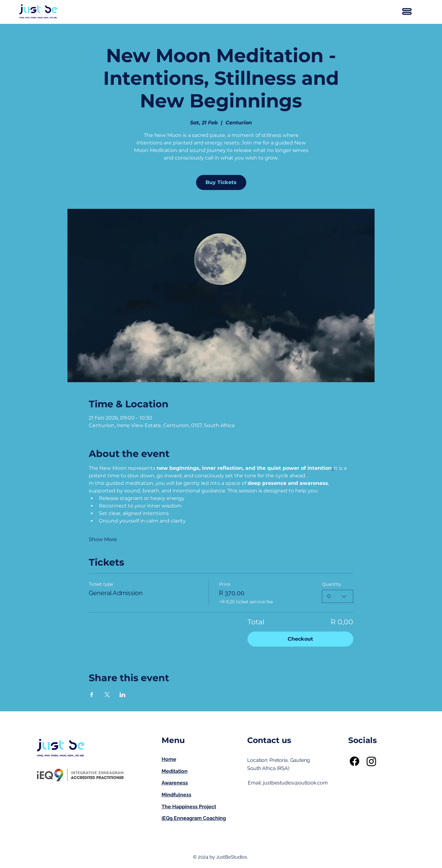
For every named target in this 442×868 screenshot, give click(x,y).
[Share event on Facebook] (92, 695)
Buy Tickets (221, 182)
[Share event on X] (107, 695)
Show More (103, 539)
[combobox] (338, 596)
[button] (407, 11)
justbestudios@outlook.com (295, 783)
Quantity (332, 584)
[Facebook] (354, 761)
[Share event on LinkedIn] (122, 695)
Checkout (300, 639)
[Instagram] (371, 761)
